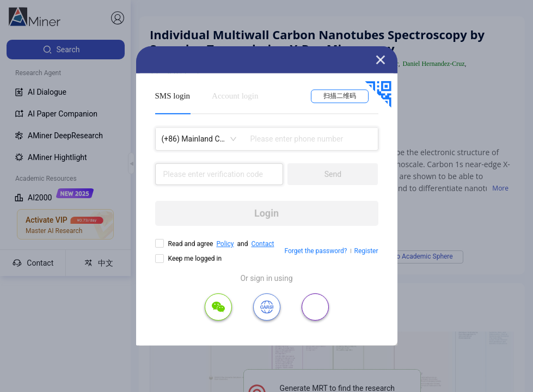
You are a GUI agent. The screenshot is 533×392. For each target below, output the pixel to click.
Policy (225, 244)
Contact (262, 244)
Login (266, 213)
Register (366, 251)
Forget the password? (315, 251)
